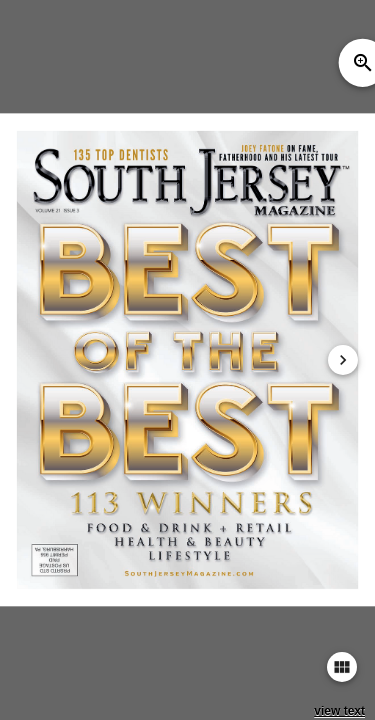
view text (339, 711)
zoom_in (363, 63)
